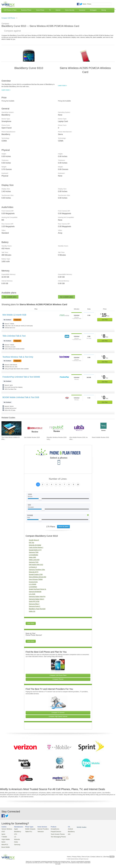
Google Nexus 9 (34, 540)
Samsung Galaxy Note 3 (37, 599)
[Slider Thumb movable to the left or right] (40, 499)
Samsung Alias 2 (34, 604)
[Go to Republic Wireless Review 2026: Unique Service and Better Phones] (57, 428)
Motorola (16, 839)
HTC (15, 834)
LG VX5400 (33, 584)
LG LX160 (32, 594)
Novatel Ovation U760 (36, 574)
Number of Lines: (58, 479)
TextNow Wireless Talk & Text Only (18, 357)
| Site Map (106, 855)
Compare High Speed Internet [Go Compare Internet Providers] (58, 716)
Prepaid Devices (53, 831)
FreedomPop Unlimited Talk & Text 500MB (21, 377)
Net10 (3, 841)
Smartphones (52, 829)
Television (39, 831)
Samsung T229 (34, 562)
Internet (58, 10)
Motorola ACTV (34, 572)
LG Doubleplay (34, 555)
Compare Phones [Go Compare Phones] (58, 679)
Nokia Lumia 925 (34, 560)
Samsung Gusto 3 (35, 606)
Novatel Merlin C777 (35, 550)
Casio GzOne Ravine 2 (36, 547)
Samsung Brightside (35, 592)
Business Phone (26, 10)
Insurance (82, 10)
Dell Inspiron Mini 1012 (36, 565)
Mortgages (93, 10)
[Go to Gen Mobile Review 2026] (34, 428)
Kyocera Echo (33, 582)
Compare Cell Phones (8, 18)
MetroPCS (4, 843)
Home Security (70, 10)
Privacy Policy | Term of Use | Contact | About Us (87, 855)
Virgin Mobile (5, 839)
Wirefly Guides (77, 827)
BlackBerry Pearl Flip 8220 (37, 609)
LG (14, 836)
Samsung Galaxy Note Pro (37, 597)
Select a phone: (59, 458)
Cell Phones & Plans (10, 10)
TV (50, 10)
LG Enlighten (33, 587)
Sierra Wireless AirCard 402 (38, 577)
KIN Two (32, 543)
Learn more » (6, 90)
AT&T (3, 831)
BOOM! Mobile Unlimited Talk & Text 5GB (21, 397)
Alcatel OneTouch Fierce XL (38, 589)
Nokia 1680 (32, 557)
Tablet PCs (27, 831)
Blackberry (67, 831)
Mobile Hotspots (29, 829)
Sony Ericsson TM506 (36, 579)
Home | (69, 855)
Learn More (31, 623)
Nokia (15, 841)
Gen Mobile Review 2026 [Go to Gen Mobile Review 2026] (32, 437)
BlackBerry (16, 831)
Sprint (3, 834)
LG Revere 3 (33, 567)
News (84, 4)
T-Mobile (4, 836)
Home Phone (40, 10)
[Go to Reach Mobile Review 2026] (102, 428)
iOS (65, 834)
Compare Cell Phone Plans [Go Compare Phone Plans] (58, 675)
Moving (104, 10)
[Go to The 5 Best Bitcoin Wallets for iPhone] (11, 428)
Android (66, 829)
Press (89, 4)
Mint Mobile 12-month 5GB (14, 315)
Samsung (16, 843)
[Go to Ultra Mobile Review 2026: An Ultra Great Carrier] (79, 428)
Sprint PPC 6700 (34, 601)
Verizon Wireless (6, 829)
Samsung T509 (34, 552)
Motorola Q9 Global (35, 545)
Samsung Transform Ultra (37, 570)
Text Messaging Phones (55, 836)
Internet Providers (41, 829)
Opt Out (112, 855)
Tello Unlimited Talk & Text (14, 336)
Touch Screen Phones (54, 834)
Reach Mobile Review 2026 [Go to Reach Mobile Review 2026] (100, 437)
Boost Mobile (5, 846)
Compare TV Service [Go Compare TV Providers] (58, 713)
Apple (15, 829)
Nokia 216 (32, 611)
